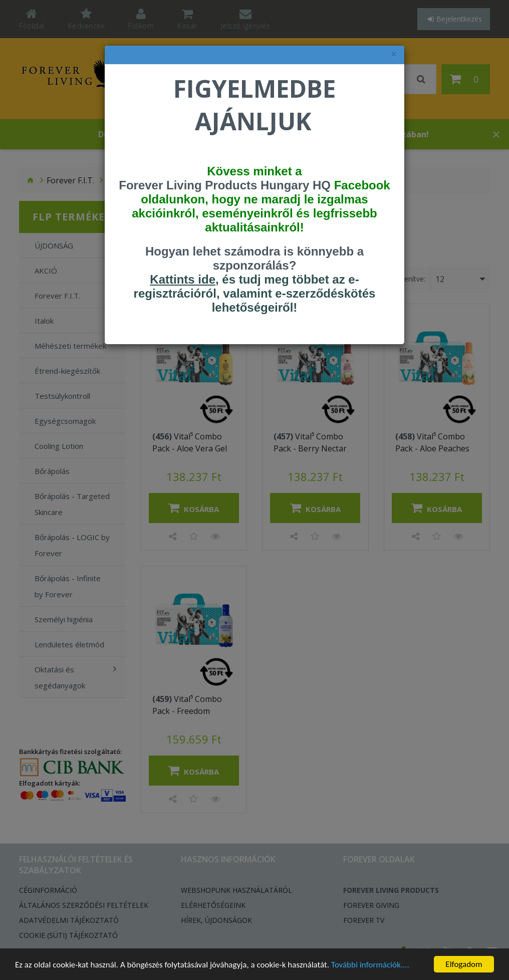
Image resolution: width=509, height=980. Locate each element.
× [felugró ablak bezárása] (394, 54)
